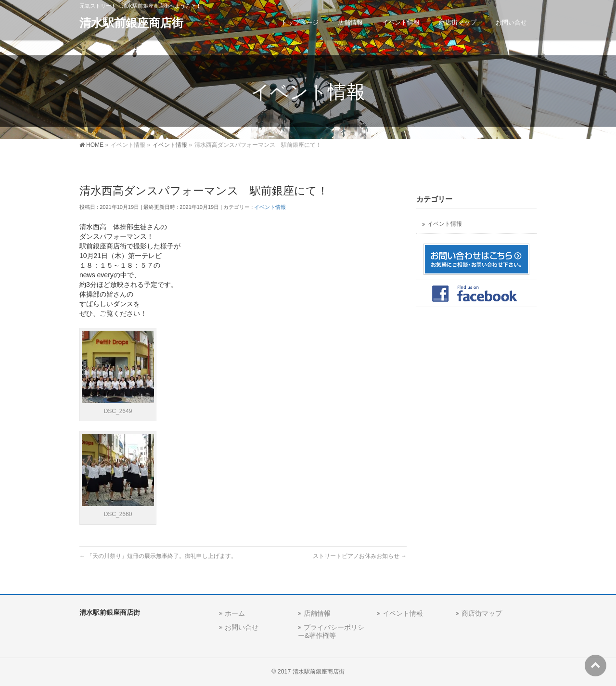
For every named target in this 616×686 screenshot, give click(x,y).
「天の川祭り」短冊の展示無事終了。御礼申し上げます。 (158, 556)
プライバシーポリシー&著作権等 (331, 631)
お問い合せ (242, 627)
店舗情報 (317, 613)
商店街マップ (482, 613)
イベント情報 (270, 207)
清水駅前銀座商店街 (131, 23)
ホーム (235, 613)
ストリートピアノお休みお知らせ (360, 556)
